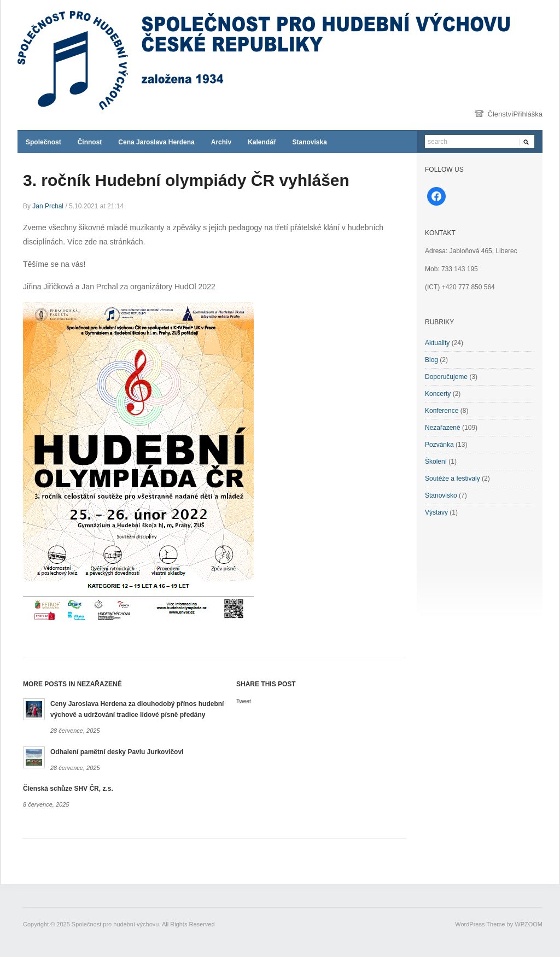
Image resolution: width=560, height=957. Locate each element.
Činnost (90, 142)
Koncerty (438, 394)
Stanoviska (309, 142)
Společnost (43, 142)
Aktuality (437, 343)
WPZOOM (529, 924)
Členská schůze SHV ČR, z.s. (68, 789)
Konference (442, 411)
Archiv (221, 142)
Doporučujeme (446, 377)
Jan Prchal (48, 206)
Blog (431, 360)
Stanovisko (441, 495)
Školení (436, 462)
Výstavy (436, 512)
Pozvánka (439, 445)
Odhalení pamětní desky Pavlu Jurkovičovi (117, 752)
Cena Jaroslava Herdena (156, 142)
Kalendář (262, 142)
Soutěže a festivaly (453, 478)
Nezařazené (443, 428)
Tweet (244, 701)
